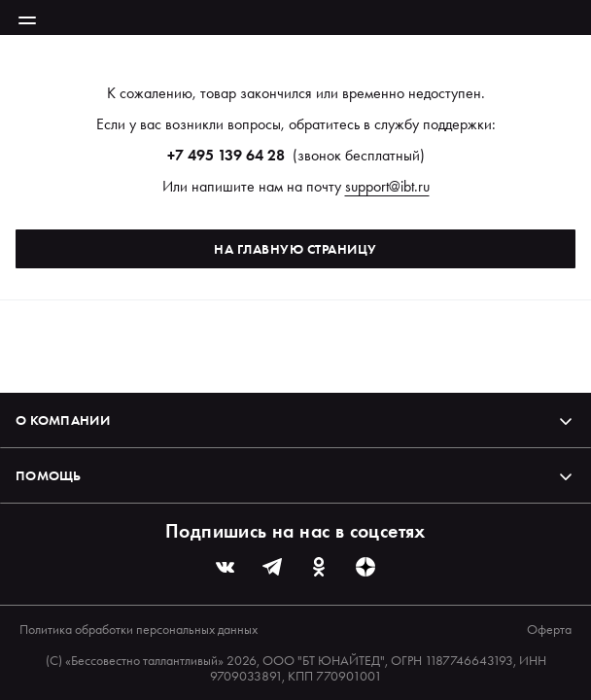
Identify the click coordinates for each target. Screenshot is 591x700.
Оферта (549, 629)
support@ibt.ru (387, 186)
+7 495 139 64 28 (226, 155)
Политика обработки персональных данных (139, 629)
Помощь (295, 475)
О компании (295, 420)
